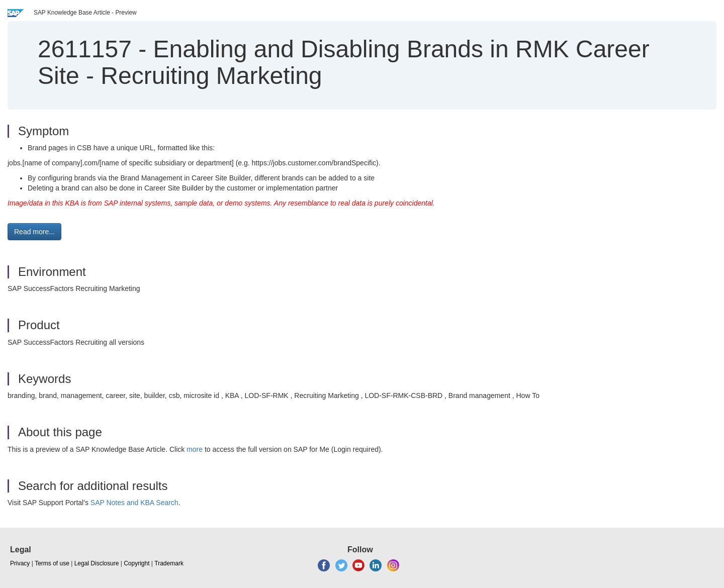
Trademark (169, 563)
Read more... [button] (34, 232)
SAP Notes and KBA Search (134, 503)
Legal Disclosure (97, 563)
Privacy (20, 563)
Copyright (137, 563)
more (195, 449)
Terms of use (52, 563)
